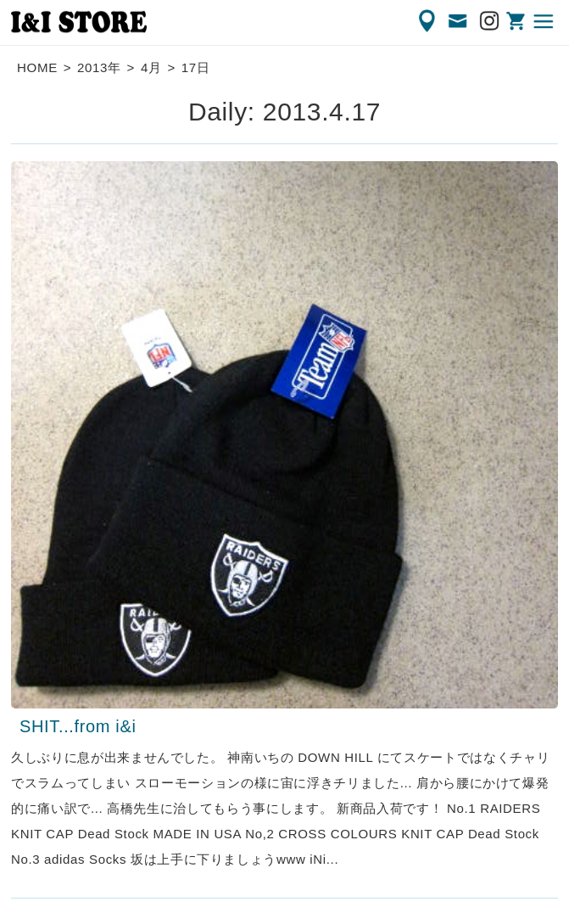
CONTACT (459, 21)
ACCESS (428, 21)
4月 (151, 67)
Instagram (490, 21)
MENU (544, 21)
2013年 (99, 67)
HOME (37, 67)
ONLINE (517, 21)
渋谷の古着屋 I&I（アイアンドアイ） (79, 22)
